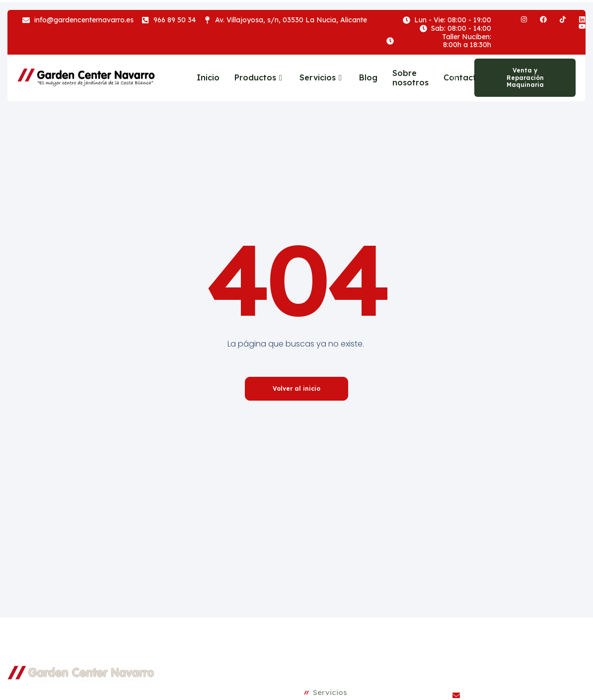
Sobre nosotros (410, 78)
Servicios (322, 77)
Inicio (208, 77)
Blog (368, 77)
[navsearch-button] (452, 78)
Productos (259, 77)
